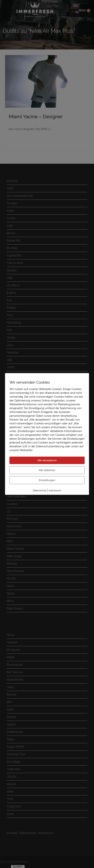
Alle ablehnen (47, 470)
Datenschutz (40, 490)
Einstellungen (47, 480)
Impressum (55, 490)
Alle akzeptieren (47, 460)
